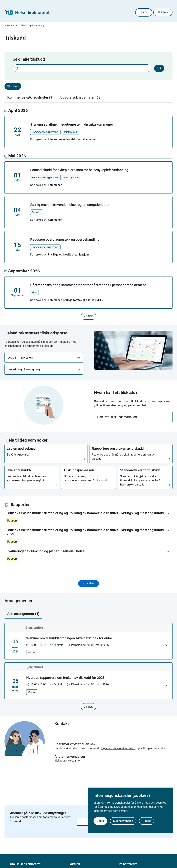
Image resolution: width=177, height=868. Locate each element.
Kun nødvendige (123, 821)
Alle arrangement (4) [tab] (23, 614)
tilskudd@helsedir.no (67, 761)
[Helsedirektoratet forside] (29, 12)
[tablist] (89, 98)
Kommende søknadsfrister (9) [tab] (30, 97)
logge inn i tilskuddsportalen (118, 749)
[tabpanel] (89, 214)
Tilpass (147, 821)
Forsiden (9, 25)
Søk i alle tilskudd (29, 59)
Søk (136, 12)
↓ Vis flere (88, 584)
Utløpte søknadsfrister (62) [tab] (81, 97)
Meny (165, 12)
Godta (100, 821)
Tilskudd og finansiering (31, 25)
